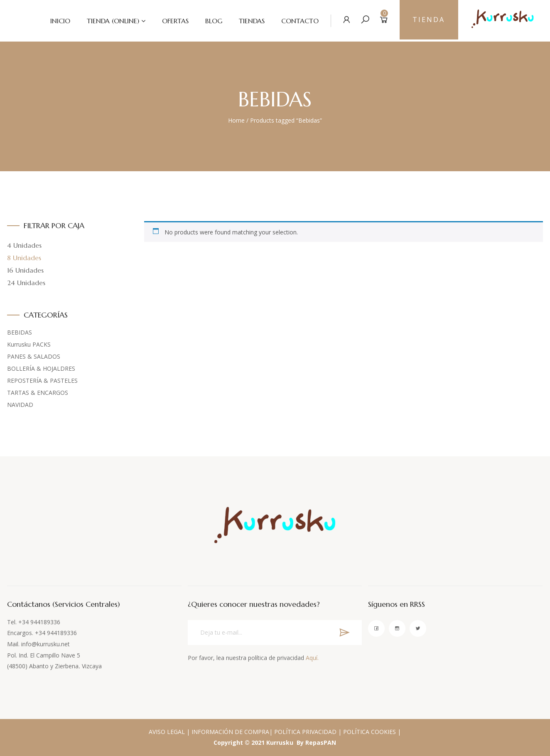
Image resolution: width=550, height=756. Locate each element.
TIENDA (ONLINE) (109, 21)
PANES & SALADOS (34, 356)
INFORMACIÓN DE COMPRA (230, 732)
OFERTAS (171, 21)
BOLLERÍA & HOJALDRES (41, 368)
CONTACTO (296, 21)
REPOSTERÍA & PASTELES (42, 380)
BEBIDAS (20, 332)
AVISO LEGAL (167, 732)
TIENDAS (248, 21)
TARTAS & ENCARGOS (38, 393)
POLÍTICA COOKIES (370, 732)
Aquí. (312, 658)
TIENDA (427, 21)
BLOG (210, 21)
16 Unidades (25, 270)
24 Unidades (26, 283)
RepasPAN (321, 742)
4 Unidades (24, 245)
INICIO (56, 21)
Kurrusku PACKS (29, 344)
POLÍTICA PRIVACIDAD (305, 732)
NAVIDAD (20, 405)
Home (236, 120)
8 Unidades (24, 258)
